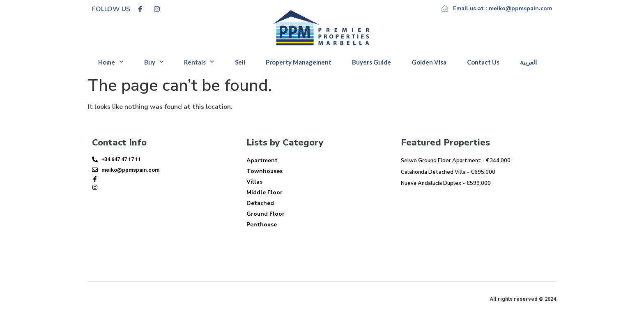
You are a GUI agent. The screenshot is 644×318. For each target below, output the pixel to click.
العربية (528, 62)
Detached (260, 203)
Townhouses (264, 171)
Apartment (262, 160)
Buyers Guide (371, 62)
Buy (154, 62)
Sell (240, 62)
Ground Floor (266, 214)
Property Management (299, 62)
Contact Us (483, 62)
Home (111, 62)
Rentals (199, 62)
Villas (254, 182)
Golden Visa (429, 62)
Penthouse (262, 225)
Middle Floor (264, 192)
